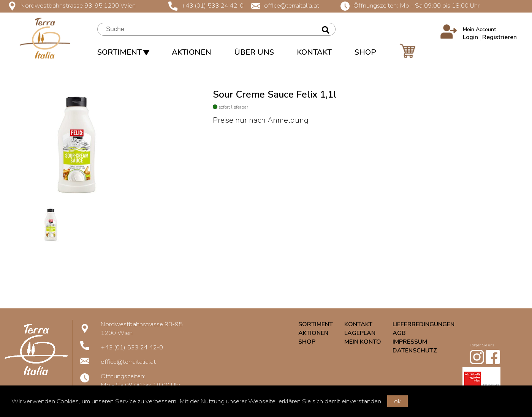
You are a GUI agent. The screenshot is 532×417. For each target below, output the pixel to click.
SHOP (365, 52)
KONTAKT (314, 52)
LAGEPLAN (360, 333)
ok (397, 401)
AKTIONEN (192, 52)
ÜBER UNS (254, 52)
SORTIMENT (123, 52)
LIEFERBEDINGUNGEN (424, 324)
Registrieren (500, 37)
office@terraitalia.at (285, 6)
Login (470, 37)
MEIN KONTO (363, 342)
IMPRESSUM (410, 342)
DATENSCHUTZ (415, 351)
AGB (399, 333)
